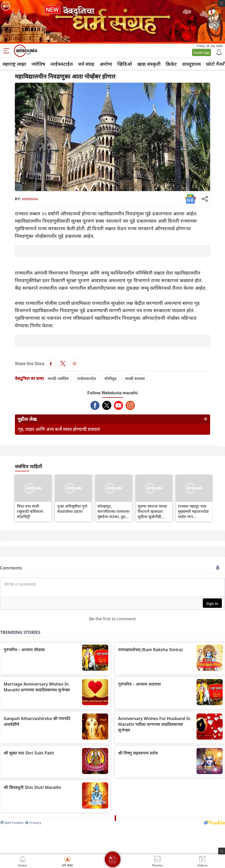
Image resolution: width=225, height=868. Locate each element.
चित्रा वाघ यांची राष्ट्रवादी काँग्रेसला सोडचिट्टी (30, 511)
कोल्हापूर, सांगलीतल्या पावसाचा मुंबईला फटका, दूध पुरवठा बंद (114, 511)
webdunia (30, 199)
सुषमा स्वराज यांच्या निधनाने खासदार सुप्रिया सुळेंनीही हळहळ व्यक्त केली (152, 511)
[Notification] (218, 52)
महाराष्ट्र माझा (14, 64)
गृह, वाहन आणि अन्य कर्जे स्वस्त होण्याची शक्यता (59, 429)
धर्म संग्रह (86, 64)
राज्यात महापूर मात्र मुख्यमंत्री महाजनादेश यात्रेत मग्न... (193, 511)
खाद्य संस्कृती (149, 64)
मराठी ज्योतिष (58, 378)
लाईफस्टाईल (62, 64)
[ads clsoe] (222, 851)
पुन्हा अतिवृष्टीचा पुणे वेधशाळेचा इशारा (72, 509)
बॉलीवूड (111, 378)
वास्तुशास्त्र (191, 64)
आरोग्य (106, 64)
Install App (201, 52)
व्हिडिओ (125, 64)
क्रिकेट (171, 64)
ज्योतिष (38, 64)
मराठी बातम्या (135, 378)
